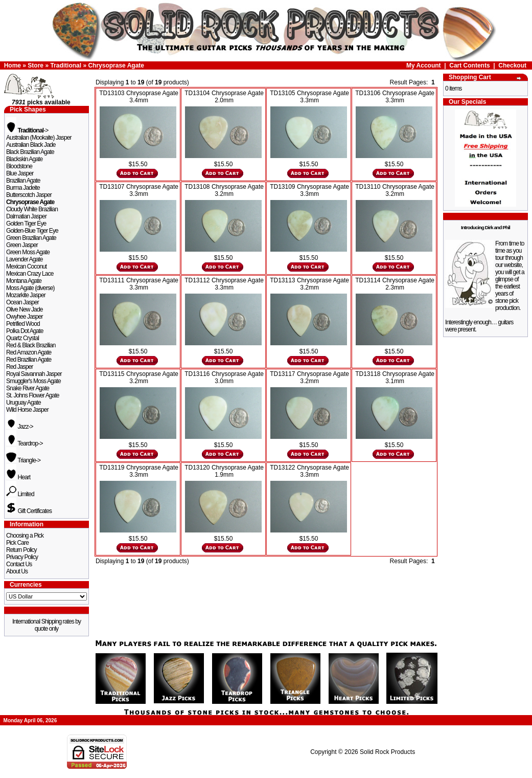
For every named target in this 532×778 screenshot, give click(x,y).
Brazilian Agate (23, 181)
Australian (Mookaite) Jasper (39, 138)
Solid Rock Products (387, 752)
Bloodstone (19, 166)
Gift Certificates (29, 511)
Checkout (512, 65)
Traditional (66, 65)
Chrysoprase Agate (116, 65)
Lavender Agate (24, 259)
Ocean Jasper (22, 302)
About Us (17, 571)
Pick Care (17, 543)
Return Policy (21, 550)
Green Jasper (22, 245)
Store (36, 65)
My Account (424, 65)
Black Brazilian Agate (30, 152)
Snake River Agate (28, 388)
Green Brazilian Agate (31, 238)
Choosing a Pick (25, 536)
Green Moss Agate (28, 252)
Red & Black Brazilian (31, 345)
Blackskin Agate (24, 159)
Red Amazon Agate (29, 352)
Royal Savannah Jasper (34, 374)
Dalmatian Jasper (26, 216)
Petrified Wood (23, 324)
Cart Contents (469, 65)
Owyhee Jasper (25, 317)
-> (27, 130)
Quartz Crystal (22, 338)
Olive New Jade (24, 309)
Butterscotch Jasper (29, 195)
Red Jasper (19, 367)
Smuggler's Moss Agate (33, 381)
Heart (18, 477)
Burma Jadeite (23, 188)
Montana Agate (24, 281)
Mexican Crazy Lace (30, 274)
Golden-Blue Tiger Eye (32, 231)
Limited (20, 494)
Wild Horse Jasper (27, 410)
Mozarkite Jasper (26, 295)
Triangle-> (23, 460)
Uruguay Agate (24, 403)
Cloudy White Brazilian (32, 209)
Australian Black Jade (31, 145)
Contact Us (19, 564)
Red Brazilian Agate (29, 360)
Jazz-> (20, 427)
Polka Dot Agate (25, 331)
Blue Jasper (20, 173)
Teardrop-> (25, 443)
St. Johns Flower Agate (33, 395)
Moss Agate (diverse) (30, 288)
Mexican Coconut (26, 266)
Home (13, 65)
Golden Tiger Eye (26, 224)
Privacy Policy (22, 557)
